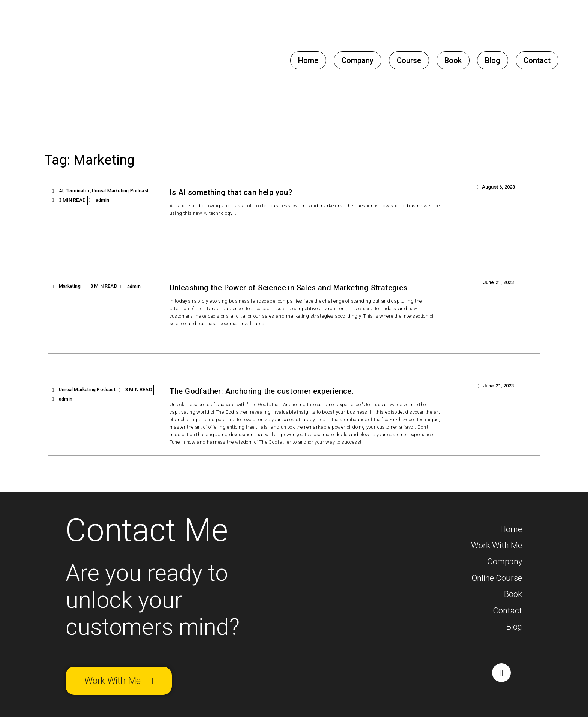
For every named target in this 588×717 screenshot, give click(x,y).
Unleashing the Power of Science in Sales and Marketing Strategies (303, 288)
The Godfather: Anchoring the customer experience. (272, 392)
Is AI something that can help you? (238, 192)
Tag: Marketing (101, 159)
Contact (537, 60)
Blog (493, 60)
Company (358, 60)
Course (409, 60)
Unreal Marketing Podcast (124, 191)
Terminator (79, 191)
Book (453, 60)
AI (61, 191)
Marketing (70, 286)
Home (308, 60)
